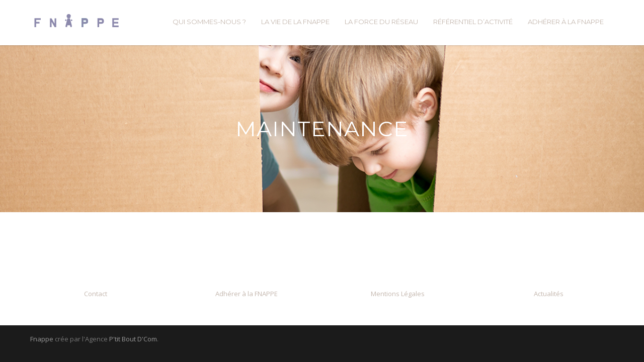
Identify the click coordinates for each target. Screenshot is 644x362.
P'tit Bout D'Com (133, 339)
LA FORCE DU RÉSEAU (381, 22)
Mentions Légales (398, 294)
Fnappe (42, 339)
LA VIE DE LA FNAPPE (295, 22)
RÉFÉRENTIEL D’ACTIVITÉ (473, 22)
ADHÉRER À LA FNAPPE (566, 22)
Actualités (549, 294)
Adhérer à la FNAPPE (247, 294)
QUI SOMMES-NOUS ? (209, 22)
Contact (96, 294)
